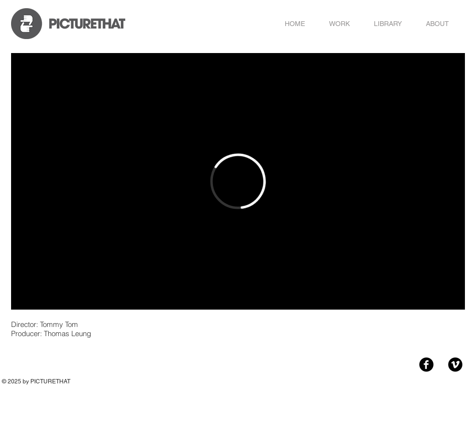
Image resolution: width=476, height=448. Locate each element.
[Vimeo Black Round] (455, 365)
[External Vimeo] (238, 181)
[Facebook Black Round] (426, 365)
